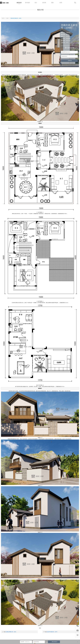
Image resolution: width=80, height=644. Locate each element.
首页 (3, 18)
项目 (7, 18)
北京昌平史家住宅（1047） (52, 632)
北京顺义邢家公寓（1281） (11, 632)
